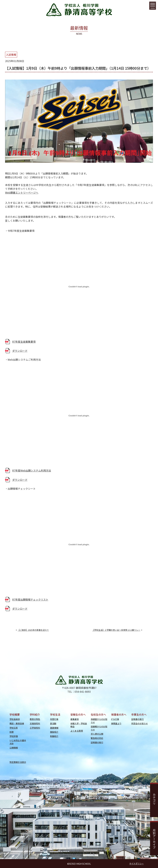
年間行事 (54, 719)
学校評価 (14, 736)
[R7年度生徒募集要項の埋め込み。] (79, 287)
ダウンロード (20, 351)
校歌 (12, 732)
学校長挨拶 (15, 719)
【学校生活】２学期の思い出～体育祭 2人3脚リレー (116, 630)
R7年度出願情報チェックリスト (30, 599)
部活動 (53, 723)
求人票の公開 (97, 734)
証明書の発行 (97, 742)
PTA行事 (115, 719)
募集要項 (75, 719)
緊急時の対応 (97, 738)
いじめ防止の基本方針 (18, 742)
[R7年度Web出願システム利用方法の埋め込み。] (79, 416)
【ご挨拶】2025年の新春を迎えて (33, 630)
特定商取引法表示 (18, 762)
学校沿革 (14, 728)
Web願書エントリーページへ (22, 192)
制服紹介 (54, 736)
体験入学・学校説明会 (79, 725)
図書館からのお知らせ (99, 728)
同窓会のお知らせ (140, 723)
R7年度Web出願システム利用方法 (32, 470)
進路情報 (54, 728)
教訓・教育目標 (17, 723)
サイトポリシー (136, 863)
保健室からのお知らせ (99, 721)
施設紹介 (54, 732)
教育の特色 (35, 719)
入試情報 (11, 55)
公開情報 (14, 748)
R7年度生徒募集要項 (24, 342)
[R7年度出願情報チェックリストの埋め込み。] (79, 545)
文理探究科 (35, 723)
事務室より (116, 723)
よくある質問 (77, 731)
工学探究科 (35, 728)
